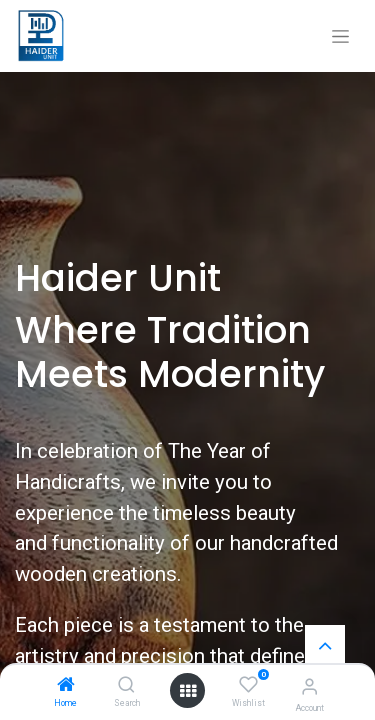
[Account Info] (309, 686)
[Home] (66, 686)
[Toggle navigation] (340, 36)
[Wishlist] (248, 685)
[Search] (126, 686)
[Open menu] (188, 691)
